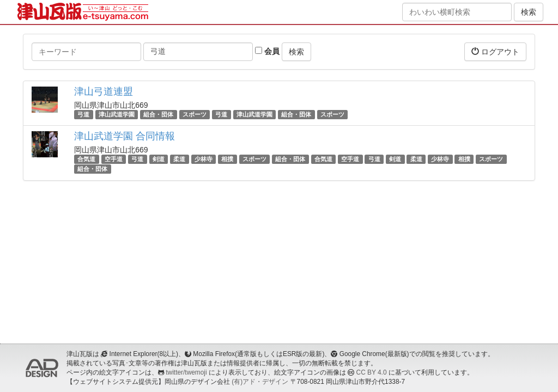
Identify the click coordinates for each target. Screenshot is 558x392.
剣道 (159, 159)
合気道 (86, 159)
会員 (267, 51)
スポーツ (195, 114)
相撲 (227, 159)
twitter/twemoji (186, 372)
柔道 (179, 159)
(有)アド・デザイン (260, 382)
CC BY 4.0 (372, 372)
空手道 (114, 159)
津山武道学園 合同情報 (125, 136)
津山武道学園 (117, 114)
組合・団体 (158, 114)
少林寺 (204, 159)
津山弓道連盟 (104, 91)
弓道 (83, 114)
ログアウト (495, 51)
